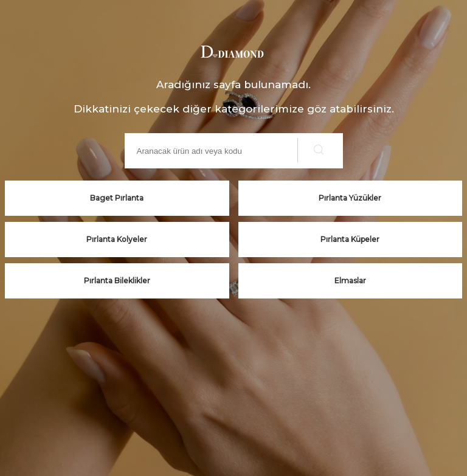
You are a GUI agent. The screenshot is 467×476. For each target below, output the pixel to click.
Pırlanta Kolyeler (117, 239)
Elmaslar (350, 281)
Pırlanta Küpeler (350, 239)
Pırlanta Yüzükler (350, 198)
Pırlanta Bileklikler (117, 281)
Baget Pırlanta (117, 198)
